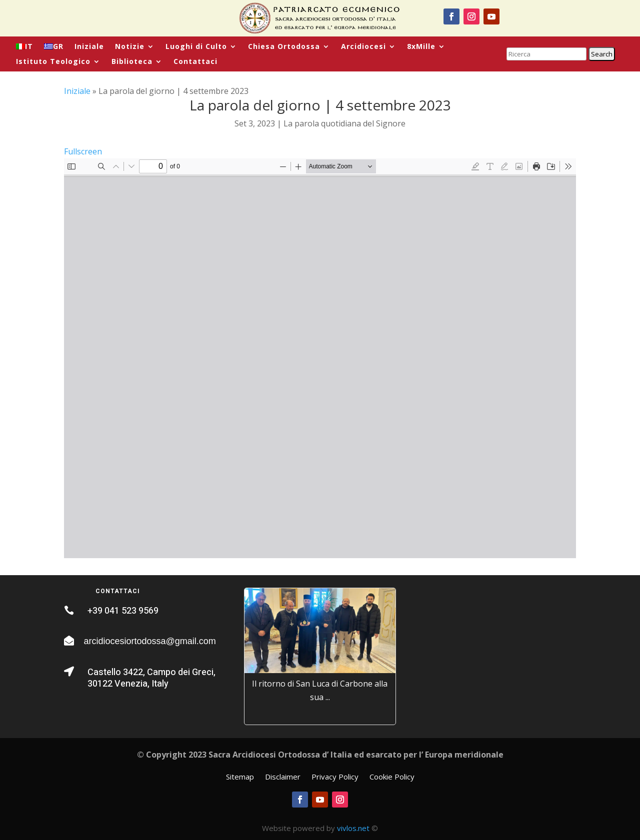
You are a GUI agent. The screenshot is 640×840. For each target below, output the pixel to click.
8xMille (421, 47)
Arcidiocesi (363, 47)
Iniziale (89, 47)
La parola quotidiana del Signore (344, 123)
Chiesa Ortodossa (284, 47)
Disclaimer (283, 777)
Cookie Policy (392, 777)
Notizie (130, 47)
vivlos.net (353, 828)
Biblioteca (132, 62)
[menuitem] (24, 48)
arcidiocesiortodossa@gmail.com (149, 641)
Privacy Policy (335, 777)
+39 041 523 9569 (123, 611)
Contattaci (195, 62)
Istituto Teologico (53, 62)
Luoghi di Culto (196, 47)
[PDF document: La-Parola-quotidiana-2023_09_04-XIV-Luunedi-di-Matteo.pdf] (320, 358)
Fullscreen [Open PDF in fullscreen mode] (83, 151)
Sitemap (240, 777)
